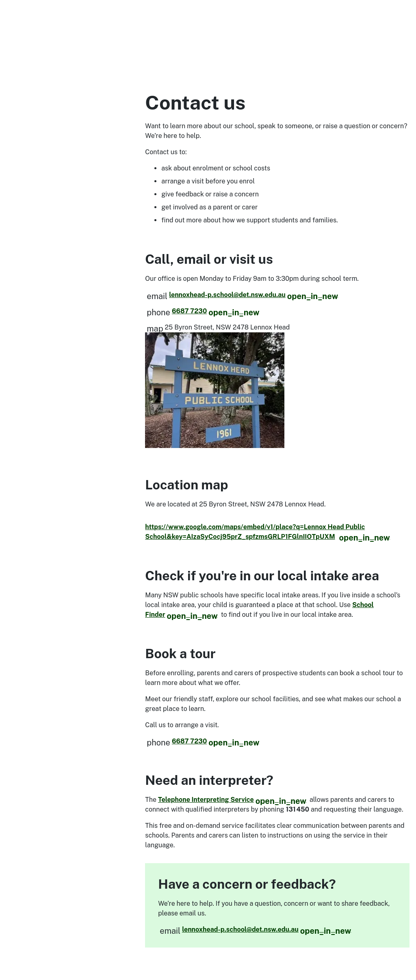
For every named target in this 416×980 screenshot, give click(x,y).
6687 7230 (216, 311)
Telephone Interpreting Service (232, 800)
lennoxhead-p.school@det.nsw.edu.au (253, 295)
